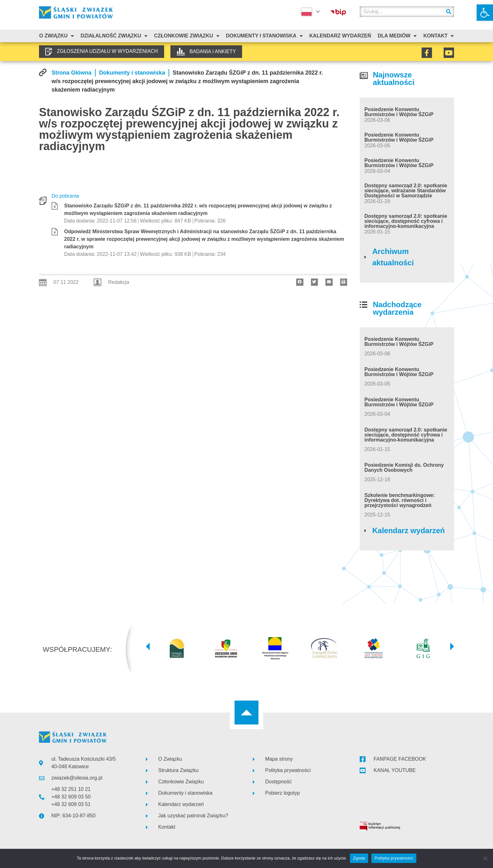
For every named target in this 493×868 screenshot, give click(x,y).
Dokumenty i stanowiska (264, 36)
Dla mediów (397, 36)
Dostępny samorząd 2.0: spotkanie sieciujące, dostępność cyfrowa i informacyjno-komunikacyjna (406, 221)
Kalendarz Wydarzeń (340, 36)
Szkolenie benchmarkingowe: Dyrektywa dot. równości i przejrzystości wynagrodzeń (400, 500)
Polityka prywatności (394, 858)
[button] (485, 13)
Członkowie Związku (187, 36)
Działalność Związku (114, 36)
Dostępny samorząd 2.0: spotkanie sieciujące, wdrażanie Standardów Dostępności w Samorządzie (406, 191)
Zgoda (359, 858)
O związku (56, 36)
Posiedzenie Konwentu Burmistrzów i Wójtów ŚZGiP (399, 112)
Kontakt (438, 36)
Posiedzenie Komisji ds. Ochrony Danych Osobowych (404, 468)
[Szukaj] (449, 12)
